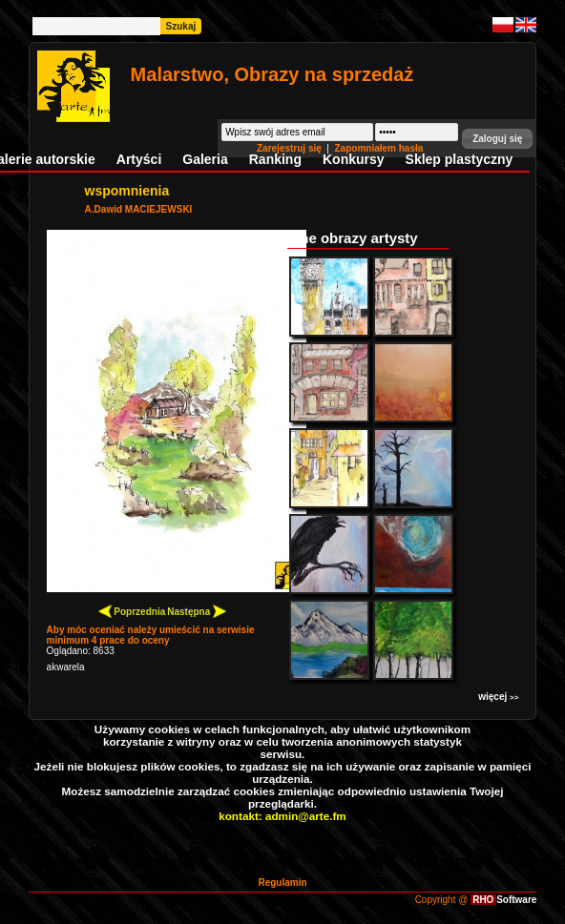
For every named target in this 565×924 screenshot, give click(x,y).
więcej (498, 697)
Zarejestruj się (291, 148)
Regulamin (282, 883)
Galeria (205, 159)
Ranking (275, 159)
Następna (197, 611)
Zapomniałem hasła (379, 148)
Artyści (139, 159)
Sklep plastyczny (460, 159)
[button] (497, 139)
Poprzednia (132, 611)
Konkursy (354, 159)
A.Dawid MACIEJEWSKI (139, 209)
